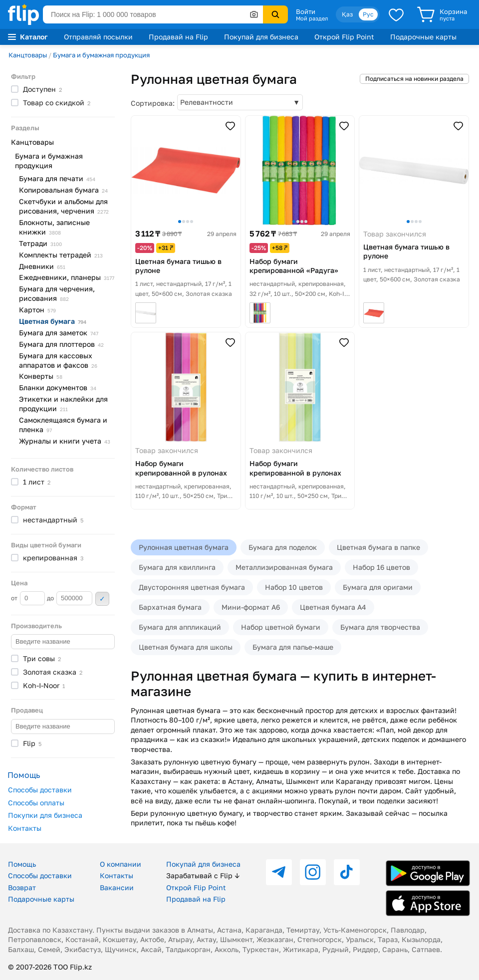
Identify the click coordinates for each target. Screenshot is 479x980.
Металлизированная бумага (284, 567)
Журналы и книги (65, 441)
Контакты (25, 828)
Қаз (347, 14)
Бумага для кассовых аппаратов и (58, 360)
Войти (306, 11)
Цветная (53, 321)
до (70, 598)
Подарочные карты (423, 37)
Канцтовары (28, 55)
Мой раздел (312, 18)
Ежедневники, (67, 277)
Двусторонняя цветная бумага (192, 587)
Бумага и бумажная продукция (101, 55)
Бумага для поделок (283, 547)
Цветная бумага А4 (333, 607)
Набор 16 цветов (381, 567)
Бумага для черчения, (57, 293)
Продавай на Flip (178, 37)
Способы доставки (40, 790)
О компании (120, 864)
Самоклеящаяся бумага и (63, 425)
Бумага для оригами (378, 587)
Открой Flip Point (344, 37)
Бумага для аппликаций (180, 627)
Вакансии (117, 887)
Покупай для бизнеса (261, 37)
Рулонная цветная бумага (184, 547)
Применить (102, 599)
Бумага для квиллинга (177, 567)
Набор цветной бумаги (281, 627)
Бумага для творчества (380, 627)
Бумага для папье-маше (293, 647)
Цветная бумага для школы (186, 647)
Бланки (58, 387)
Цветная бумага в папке (378, 547)
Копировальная (63, 190)
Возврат (22, 887)
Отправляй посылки (98, 37)
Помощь (22, 864)
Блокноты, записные (54, 227)
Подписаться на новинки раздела (414, 79)
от (28, 598)
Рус (368, 14)
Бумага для (57, 178)
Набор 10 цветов (294, 587)
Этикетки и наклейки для (63, 404)
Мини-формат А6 (251, 607)
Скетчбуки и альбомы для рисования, (64, 206)
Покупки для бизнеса (45, 815)
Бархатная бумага (170, 607)
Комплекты (61, 255)
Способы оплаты (36, 803)
